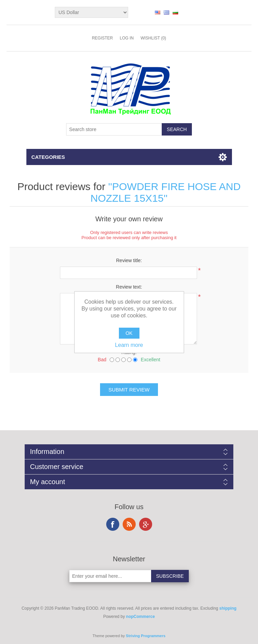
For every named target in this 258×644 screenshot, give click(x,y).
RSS (129, 524)
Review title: (129, 260)
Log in (127, 38)
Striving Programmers (146, 636)
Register (102, 38)
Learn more (129, 345)
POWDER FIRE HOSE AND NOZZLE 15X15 (165, 192)
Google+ (146, 524)
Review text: (129, 287)
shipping (228, 608)
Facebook (113, 524)
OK (129, 333)
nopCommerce (140, 617)
